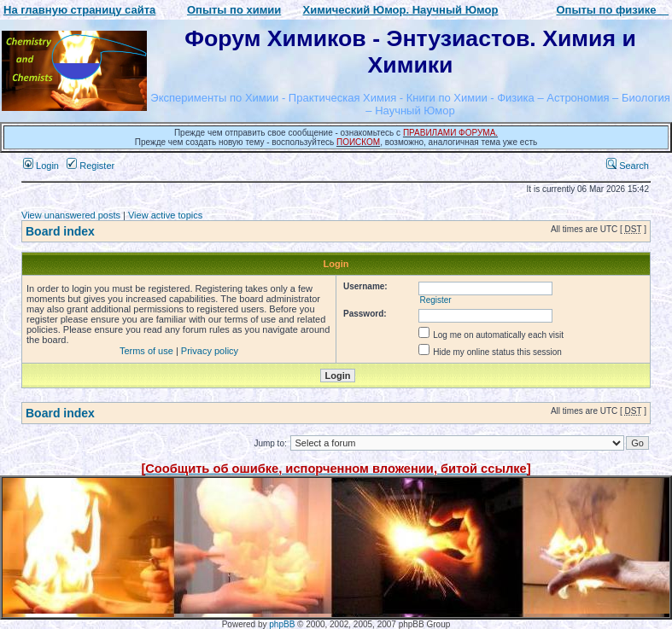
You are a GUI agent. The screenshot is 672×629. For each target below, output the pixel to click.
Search (628, 166)
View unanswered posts (71, 215)
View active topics (165, 215)
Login (41, 166)
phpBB (282, 624)
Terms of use (146, 351)
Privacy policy (210, 351)
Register (91, 166)
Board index (60, 231)
